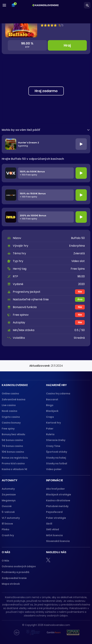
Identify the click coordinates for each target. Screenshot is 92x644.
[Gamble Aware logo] (54, 632)
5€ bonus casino (12, 440)
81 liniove (7, 524)
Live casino (9, 405)
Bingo (50, 405)
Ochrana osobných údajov (19, 566)
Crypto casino (11, 417)
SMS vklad (52, 529)
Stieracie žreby (56, 440)
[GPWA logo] (73, 632)
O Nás (5, 561)
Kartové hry (53, 423)
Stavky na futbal (57, 463)
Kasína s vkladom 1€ (15, 469)
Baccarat (52, 399)
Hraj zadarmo (46, 91)
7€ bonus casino (12, 446)
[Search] (87, 5)
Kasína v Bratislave (58, 500)
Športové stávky (57, 452)
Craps (50, 417)
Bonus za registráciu (15, 458)
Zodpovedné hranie (14, 578)
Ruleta (50, 434)
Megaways (9, 500)
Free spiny (8, 429)
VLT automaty (11, 518)
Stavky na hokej (56, 458)
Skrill (49, 524)
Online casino (10, 394)
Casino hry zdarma (58, 394)
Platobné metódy (57, 506)
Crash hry (8, 535)
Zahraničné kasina (14, 399)
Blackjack (52, 411)
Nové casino (10, 411)
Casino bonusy (11, 423)
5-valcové (8, 512)
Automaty (8, 489)
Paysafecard (54, 512)
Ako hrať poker (55, 489)
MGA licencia (54, 535)
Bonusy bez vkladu (13, 434)
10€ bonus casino (13, 452)
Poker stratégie (56, 518)
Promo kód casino (13, 463)
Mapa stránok (11, 584)
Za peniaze (9, 495)
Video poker (54, 469)
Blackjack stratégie (59, 495)
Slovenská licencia (58, 541)
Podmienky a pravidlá (16, 572)
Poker (50, 429)
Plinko (6, 529)
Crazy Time (53, 446)
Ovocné (7, 506)
